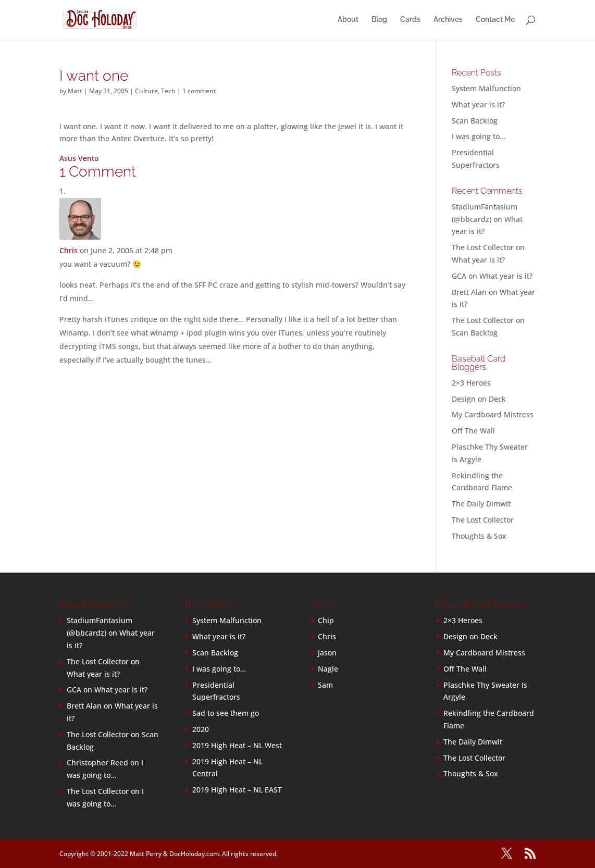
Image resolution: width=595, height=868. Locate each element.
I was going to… (479, 136)
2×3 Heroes (471, 383)
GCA (459, 276)
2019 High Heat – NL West (237, 745)
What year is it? (478, 104)
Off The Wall (473, 431)
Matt (75, 91)
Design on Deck (479, 399)
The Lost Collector (483, 520)
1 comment (199, 91)
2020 (201, 729)
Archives (448, 20)
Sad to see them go (226, 713)
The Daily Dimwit (481, 504)
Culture (146, 91)
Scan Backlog (475, 121)
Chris (69, 250)
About (348, 20)
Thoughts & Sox (479, 536)
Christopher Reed (97, 762)
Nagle (328, 669)
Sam (325, 685)
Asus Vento (79, 158)
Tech (168, 91)
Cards (410, 20)
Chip (326, 620)
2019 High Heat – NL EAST (237, 790)
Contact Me (495, 20)
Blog (379, 20)
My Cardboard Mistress (493, 414)
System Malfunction (486, 88)
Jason (327, 653)
